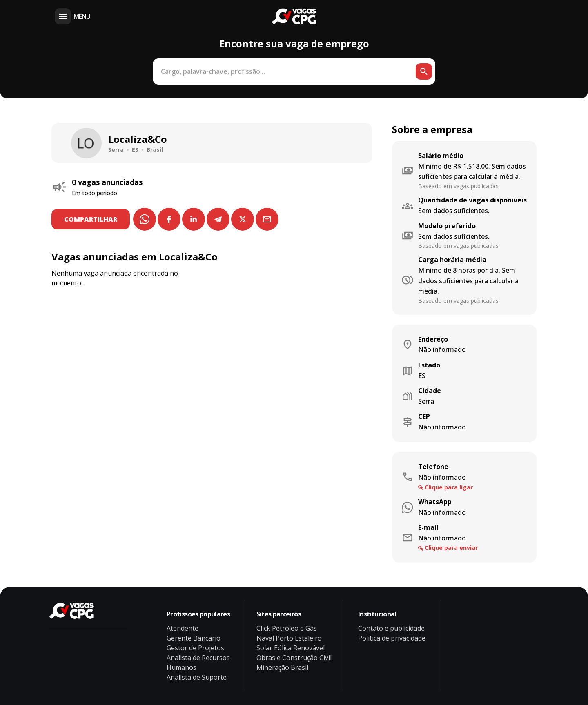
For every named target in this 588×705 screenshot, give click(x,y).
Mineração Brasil (282, 667)
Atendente (183, 628)
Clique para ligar (449, 487)
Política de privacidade (392, 638)
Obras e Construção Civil (294, 658)
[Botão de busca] (424, 71)
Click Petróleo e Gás (287, 628)
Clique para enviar (451, 548)
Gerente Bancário (194, 638)
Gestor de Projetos (195, 648)
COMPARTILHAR (91, 219)
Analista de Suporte (197, 677)
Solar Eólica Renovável (291, 648)
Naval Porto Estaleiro (289, 638)
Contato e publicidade (391, 628)
